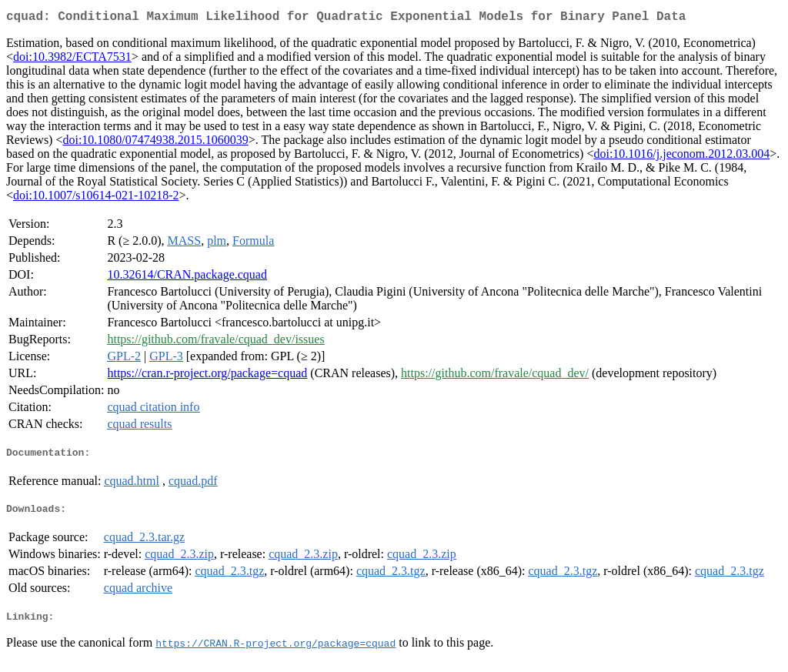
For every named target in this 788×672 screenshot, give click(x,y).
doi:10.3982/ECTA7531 (72, 60)
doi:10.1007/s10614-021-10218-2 (96, 198)
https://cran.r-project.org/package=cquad (207, 376)
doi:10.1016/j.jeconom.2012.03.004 (681, 157)
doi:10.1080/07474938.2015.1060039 (155, 143)
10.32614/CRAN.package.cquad (187, 277)
